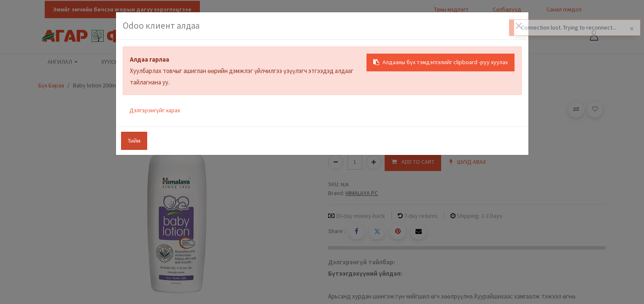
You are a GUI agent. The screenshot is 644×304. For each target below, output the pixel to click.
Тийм (134, 141)
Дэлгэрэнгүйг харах (155, 110)
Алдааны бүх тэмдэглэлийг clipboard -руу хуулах (441, 62)
